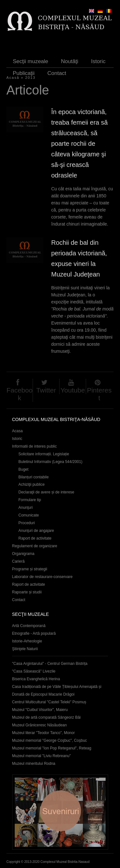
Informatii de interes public (35, 446)
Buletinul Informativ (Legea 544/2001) (51, 462)
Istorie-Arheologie (27, 641)
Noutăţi (70, 61)
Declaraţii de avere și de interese (47, 492)
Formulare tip (30, 500)
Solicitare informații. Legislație (44, 454)
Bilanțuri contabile (34, 477)
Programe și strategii (30, 569)
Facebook (20, 394)
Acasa (17, 431)
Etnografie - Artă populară (34, 633)
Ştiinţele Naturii (25, 649)
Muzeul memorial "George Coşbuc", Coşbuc (50, 740)
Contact (57, 73)
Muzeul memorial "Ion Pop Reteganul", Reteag (52, 748)
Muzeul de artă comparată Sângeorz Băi (47, 717)
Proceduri (27, 523)
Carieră (18, 561)
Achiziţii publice (32, 484)
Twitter (46, 390)
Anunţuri (26, 508)
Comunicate (29, 515)
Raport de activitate (35, 538)
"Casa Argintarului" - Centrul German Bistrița (50, 664)
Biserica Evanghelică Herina (36, 679)
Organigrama (23, 554)
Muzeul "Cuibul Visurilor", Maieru (40, 710)
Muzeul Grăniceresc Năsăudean (40, 725)
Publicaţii (24, 73)
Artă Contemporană (29, 626)
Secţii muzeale (31, 61)
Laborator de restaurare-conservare (42, 577)
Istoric (98, 61)
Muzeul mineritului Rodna (34, 764)
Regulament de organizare (35, 546)
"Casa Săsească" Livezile (34, 671)
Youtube (73, 390)
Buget (24, 469)
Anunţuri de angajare (36, 531)
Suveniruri (60, 812)
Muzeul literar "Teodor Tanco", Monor (44, 733)
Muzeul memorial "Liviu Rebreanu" (42, 756)
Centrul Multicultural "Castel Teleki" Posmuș (49, 702)
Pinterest (99, 394)
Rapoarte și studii (27, 592)
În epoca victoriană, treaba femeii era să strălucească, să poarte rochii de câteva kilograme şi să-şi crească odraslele (80, 144)
